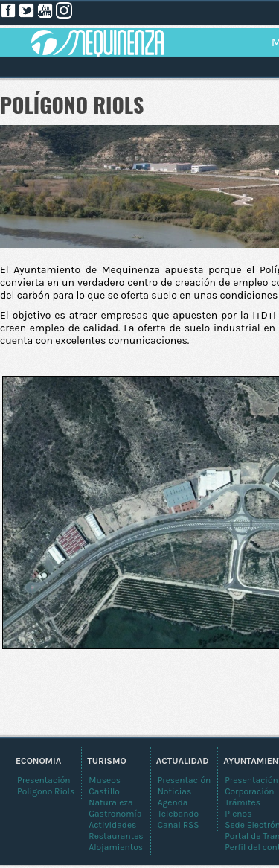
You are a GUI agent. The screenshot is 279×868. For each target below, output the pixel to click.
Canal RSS (179, 825)
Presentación (251, 780)
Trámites (243, 802)
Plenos (238, 814)
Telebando (178, 814)
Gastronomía (115, 814)
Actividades (112, 825)
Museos (105, 780)
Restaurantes (116, 836)
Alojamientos (116, 847)
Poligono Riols (46, 791)
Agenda (173, 802)
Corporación (249, 791)
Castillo (104, 791)
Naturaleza (110, 802)
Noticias (175, 791)
